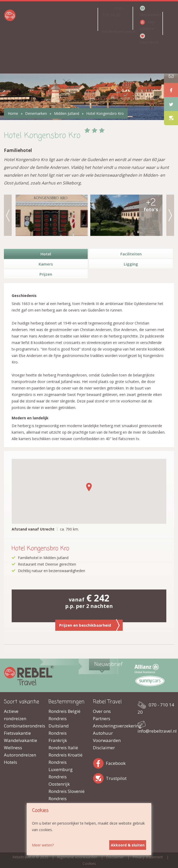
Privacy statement (148, 857)
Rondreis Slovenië (67, 791)
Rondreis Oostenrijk (59, 780)
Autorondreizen (20, 755)
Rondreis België (64, 711)
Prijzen (46, 274)
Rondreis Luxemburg (61, 766)
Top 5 (75, 55)
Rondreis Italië (63, 748)
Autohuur (103, 733)
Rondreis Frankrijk (58, 737)
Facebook (99, 762)
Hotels (11, 762)
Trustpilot (99, 777)
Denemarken (36, 113)
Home (13, 113)
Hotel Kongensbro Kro (105, 113)
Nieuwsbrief (150, 15)
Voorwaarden (107, 740)
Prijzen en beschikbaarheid (90, 625)
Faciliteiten (131, 254)
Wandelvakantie (20, 740)
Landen (73, 19)
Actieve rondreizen (15, 715)
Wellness (13, 748)
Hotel (46, 254)
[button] (89, 487)
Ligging (131, 264)
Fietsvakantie (17, 733)
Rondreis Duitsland (59, 722)
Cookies (89, 863)
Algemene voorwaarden (77, 857)
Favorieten (149, 42)
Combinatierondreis (22, 726)
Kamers (46, 264)
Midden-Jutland (67, 113)
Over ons (102, 711)
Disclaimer (104, 748)
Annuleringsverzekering (111, 726)
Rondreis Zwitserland (61, 802)
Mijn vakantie (147, 25)
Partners (102, 718)
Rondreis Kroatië (66, 755)
